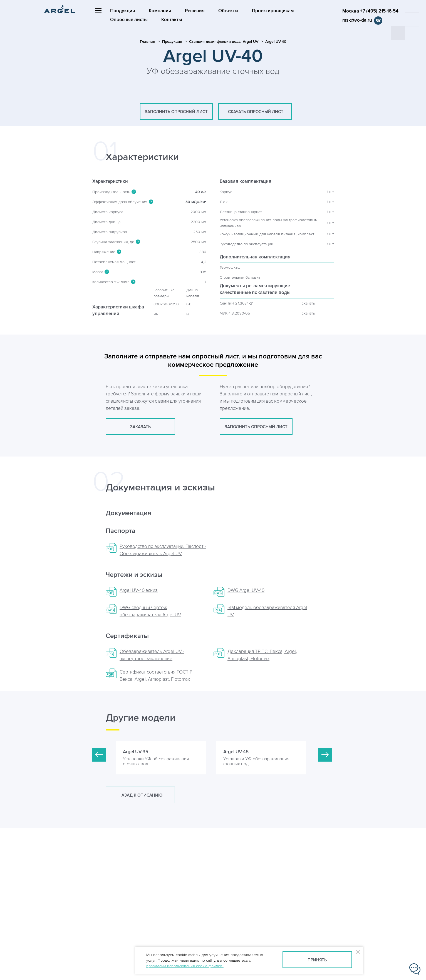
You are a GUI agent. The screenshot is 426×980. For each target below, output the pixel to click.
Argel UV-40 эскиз (139, 590)
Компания (160, 11)
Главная (148, 42)
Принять (317, 960)
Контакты (172, 20)
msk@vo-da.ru (357, 20)
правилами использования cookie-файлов (185, 966)
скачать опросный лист (255, 112)
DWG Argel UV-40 (246, 590)
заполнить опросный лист (176, 112)
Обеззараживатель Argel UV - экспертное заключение (152, 655)
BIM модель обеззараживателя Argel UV (267, 611)
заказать (140, 427)
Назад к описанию (140, 795)
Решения (195, 11)
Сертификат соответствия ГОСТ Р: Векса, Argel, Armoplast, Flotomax (157, 676)
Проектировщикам (273, 11)
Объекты (228, 11)
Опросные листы (129, 20)
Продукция (123, 11)
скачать (308, 303)
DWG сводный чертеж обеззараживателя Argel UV (150, 611)
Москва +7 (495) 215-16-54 (370, 11)
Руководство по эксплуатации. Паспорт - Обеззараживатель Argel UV (163, 550)
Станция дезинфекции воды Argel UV (224, 42)
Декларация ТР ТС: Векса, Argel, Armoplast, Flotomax (262, 655)
